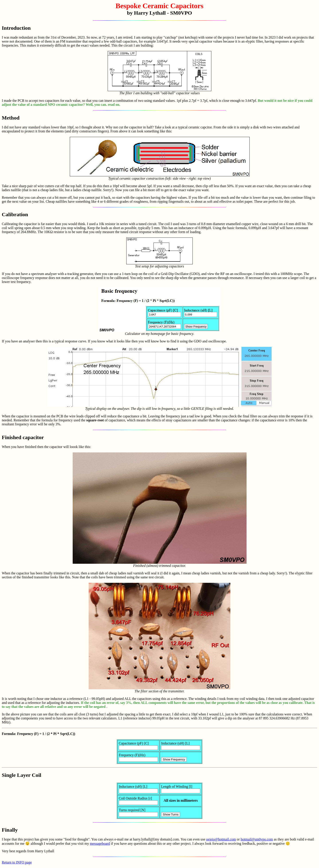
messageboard (100, 843)
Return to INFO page (17, 862)
